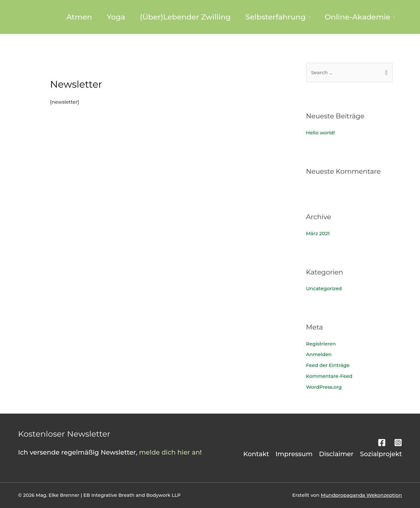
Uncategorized (324, 288)
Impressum (294, 454)
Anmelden (319, 354)
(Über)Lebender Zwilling (185, 17)
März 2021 (318, 233)
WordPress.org (324, 387)
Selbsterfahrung (275, 17)
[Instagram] (398, 443)
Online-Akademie (357, 17)
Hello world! (321, 133)
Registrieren (321, 344)
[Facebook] (382, 443)
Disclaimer (336, 454)
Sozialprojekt (381, 454)
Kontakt (256, 454)
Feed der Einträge (328, 365)
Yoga (116, 17)
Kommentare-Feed (329, 376)
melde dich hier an (170, 452)
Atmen (79, 17)
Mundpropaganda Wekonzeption (361, 495)
